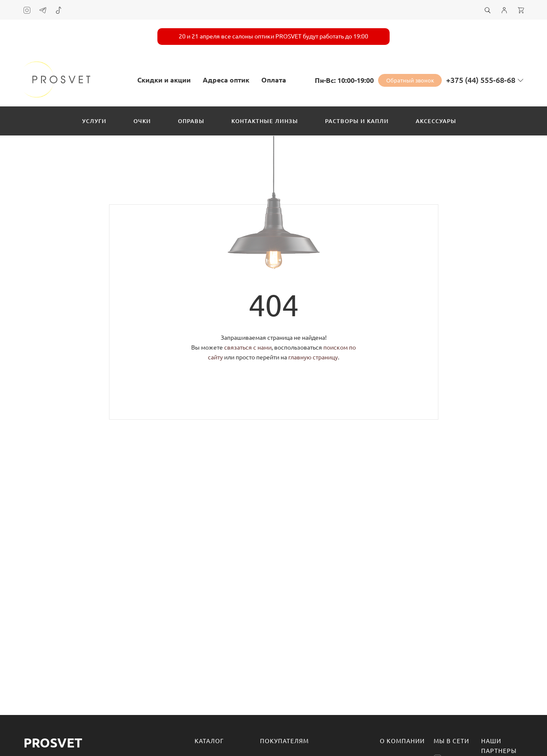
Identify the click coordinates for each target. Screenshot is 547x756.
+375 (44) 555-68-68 (481, 80)
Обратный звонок (410, 80)
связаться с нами (248, 347)
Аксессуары (436, 121)
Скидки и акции (164, 80)
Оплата (274, 80)
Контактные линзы (265, 121)
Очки (142, 121)
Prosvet (53, 743)
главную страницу (313, 357)
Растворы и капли (357, 121)
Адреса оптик (226, 80)
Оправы (191, 121)
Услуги (94, 121)
